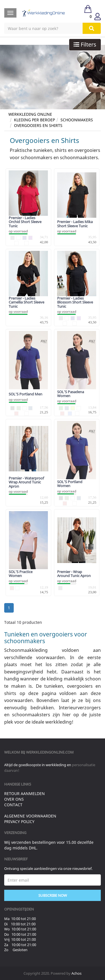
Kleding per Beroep (34, 120)
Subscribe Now (53, 895)
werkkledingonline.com (50, 752)
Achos (76, 973)
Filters (85, 44)
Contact (13, 805)
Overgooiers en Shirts (38, 125)
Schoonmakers (77, 120)
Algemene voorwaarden (30, 816)
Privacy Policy (19, 822)
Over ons (14, 799)
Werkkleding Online (30, 114)
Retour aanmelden (25, 794)
